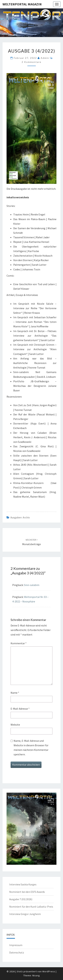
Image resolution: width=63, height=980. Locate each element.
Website (15, 725)
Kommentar (19, 643)
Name (15, 693)
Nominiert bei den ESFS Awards (27, 892)
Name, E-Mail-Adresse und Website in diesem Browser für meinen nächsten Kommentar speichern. (31, 748)
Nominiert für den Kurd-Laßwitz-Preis (31, 907)
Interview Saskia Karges (23, 884)
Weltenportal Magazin (22, 4)
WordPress (49, 971)
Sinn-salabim (32, 585)
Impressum (16, 945)
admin (45, 58)
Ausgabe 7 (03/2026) (21, 899)
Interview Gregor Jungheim (25, 914)
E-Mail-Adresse (20, 709)
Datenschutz (17, 952)
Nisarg (36, 975)
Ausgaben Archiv (20, 517)
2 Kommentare (32, 62)
